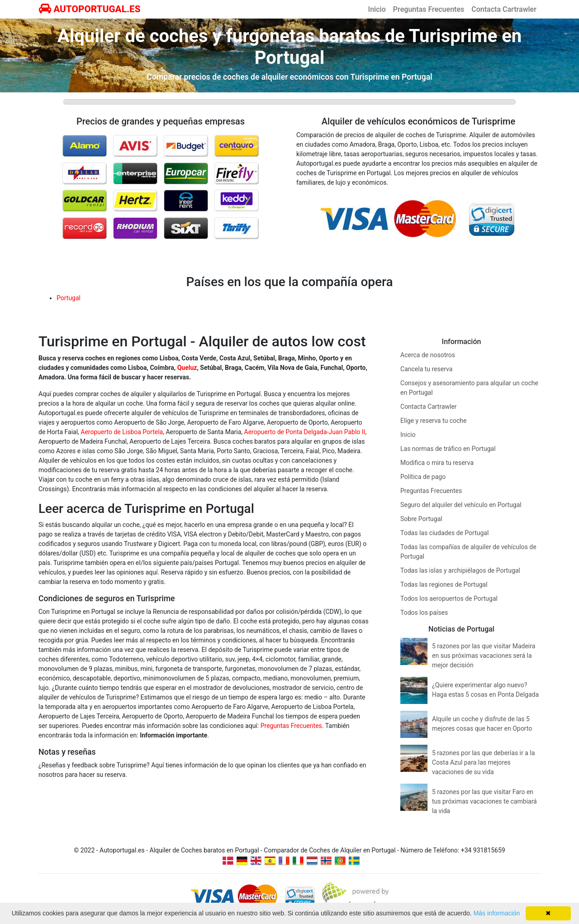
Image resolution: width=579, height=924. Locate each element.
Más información (497, 913)
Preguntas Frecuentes (429, 9)
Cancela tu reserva (426, 369)
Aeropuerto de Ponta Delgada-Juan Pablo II (305, 432)
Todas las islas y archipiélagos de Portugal (460, 570)
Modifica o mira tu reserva (437, 463)
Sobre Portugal (421, 519)
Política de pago (423, 477)
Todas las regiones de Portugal (444, 584)
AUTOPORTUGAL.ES (90, 9)
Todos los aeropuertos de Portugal (449, 598)
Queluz (187, 368)
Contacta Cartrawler (504, 9)
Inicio (377, 9)
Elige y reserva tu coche (434, 421)
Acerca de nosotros (428, 355)
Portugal (69, 298)
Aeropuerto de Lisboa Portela (122, 432)
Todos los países (424, 613)
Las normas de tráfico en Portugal (448, 449)
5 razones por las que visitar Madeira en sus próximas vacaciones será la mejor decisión (484, 656)
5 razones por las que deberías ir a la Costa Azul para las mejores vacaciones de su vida (483, 762)
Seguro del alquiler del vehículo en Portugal (461, 505)
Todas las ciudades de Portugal (444, 533)
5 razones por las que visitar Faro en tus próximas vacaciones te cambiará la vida (484, 801)
